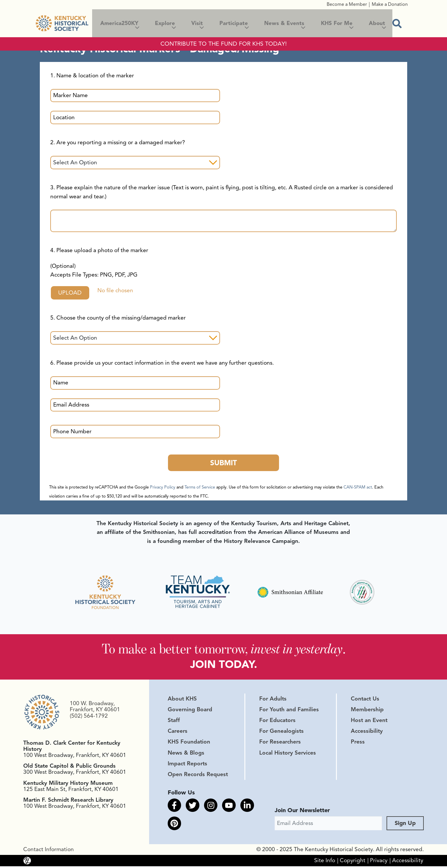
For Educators (277, 721)
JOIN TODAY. (224, 665)
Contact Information (49, 851)
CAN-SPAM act (358, 488)
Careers (178, 732)
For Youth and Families (289, 710)
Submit (223, 463)
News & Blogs (186, 754)
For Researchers (280, 743)
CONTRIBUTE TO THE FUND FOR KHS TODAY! (224, 44)
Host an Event (369, 721)
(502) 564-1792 (89, 717)
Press (358, 743)
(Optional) (94, 271)
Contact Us (365, 700)
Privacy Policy (163, 488)
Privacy (379, 862)
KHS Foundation (189, 743)
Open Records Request (198, 775)
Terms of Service (200, 488)
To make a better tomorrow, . (224, 649)
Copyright (353, 862)
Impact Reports (187, 764)
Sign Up (405, 825)
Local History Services (288, 754)
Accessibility (367, 732)
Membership (367, 710)
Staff (174, 721)
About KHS (182, 700)
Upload (71, 293)
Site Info (325, 862)
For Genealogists (281, 732)
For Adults (273, 700)
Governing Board (190, 710)
